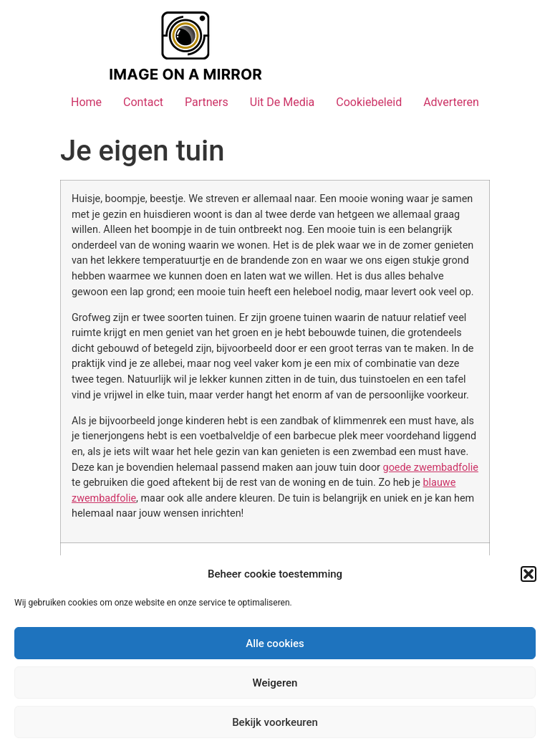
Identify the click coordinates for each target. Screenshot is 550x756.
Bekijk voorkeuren (275, 722)
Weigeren (275, 683)
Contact (143, 102)
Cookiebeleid (369, 102)
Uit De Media (283, 102)
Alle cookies (275, 643)
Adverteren (451, 102)
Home (86, 102)
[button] (529, 574)
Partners (207, 102)
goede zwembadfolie (431, 468)
